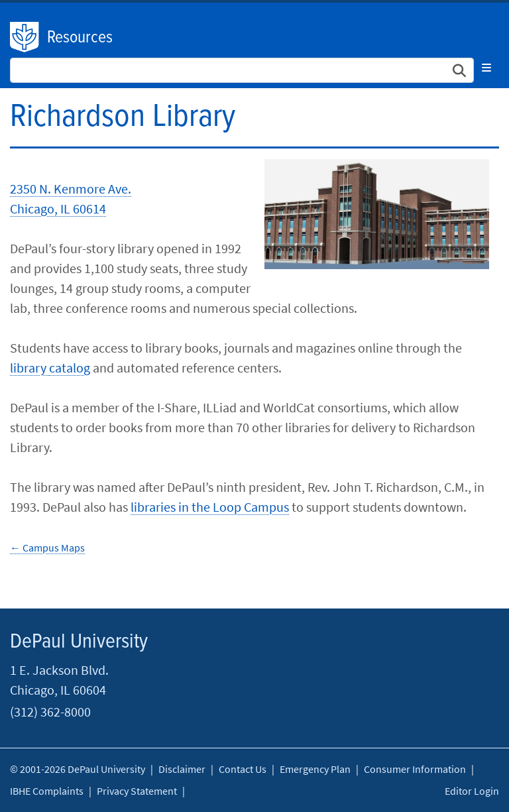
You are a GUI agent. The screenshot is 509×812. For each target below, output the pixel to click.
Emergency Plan (315, 769)
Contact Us (243, 769)
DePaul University (25, 37)
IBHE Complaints (47, 791)
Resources (80, 38)
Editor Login (472, 791)
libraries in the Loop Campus (210, 507)
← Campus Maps (47, 548)
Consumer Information (415, 769)
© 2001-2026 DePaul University (78, 769)
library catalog (50, 368)
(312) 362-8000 (50, 712)
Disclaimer (182, 769)
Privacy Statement (137, 791)
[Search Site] (242, 70)
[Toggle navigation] (486, 68)
